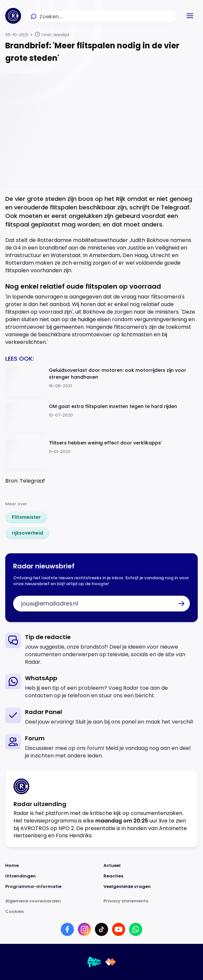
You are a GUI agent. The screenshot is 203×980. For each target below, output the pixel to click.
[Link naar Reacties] (151, 876)
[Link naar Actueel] (151, 866)
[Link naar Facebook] (67, 929)
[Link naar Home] (52, 866)
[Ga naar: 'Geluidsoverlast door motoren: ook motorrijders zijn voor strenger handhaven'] (101, 382)
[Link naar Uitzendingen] (52, 876)
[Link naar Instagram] (84, 929)
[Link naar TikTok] (101, 929)
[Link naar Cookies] (101, 912)
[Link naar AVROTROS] (94, 962)
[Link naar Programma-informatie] (52, 887)
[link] (26, 517)
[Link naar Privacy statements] (151, 901)
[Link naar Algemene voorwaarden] (52, 901)
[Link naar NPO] (111, 962)
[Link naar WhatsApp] (136, 929)
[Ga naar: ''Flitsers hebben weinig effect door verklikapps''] (101, 454)
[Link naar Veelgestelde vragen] (151, 887)
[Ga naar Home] (13, 16)
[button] (190, 16)
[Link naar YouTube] (119, 929)
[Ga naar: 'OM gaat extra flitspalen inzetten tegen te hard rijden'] (101, 418)
